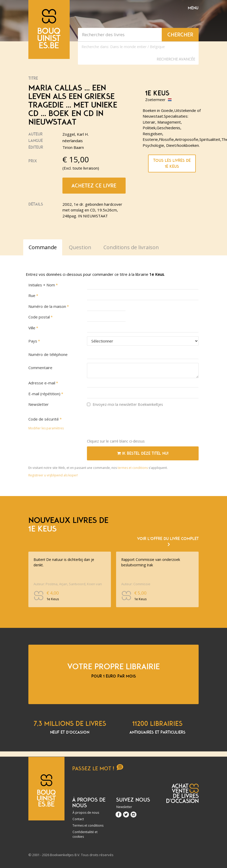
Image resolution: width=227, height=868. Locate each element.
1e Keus (157, 93)
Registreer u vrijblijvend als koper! (53, 475)
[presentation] (126, 425)
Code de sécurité (44, 419)
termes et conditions (133, 468)
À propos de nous (86, 813)
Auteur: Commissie (136, 584)
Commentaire (40, 368)
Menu (193, 8)
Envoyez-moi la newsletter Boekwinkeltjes (125, 404)
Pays (33, 341)
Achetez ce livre (94, 186)
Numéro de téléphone (48, 354)
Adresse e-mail (42, 383)
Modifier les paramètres (46, 428)
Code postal (39, 317)
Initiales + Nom (42, 285)
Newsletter (39, 404)
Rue (32, 295)
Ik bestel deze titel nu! (143, 453)
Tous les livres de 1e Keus (172, 163)
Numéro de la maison (47, 306)
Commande (43, 247)
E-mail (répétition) (44, 394)
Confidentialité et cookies (85, 834)
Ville (32, 328)
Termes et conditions (88, 825)
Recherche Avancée (176, 59)
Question (80, 247)
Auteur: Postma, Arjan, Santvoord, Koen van (68, 584)
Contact (78, 819)
